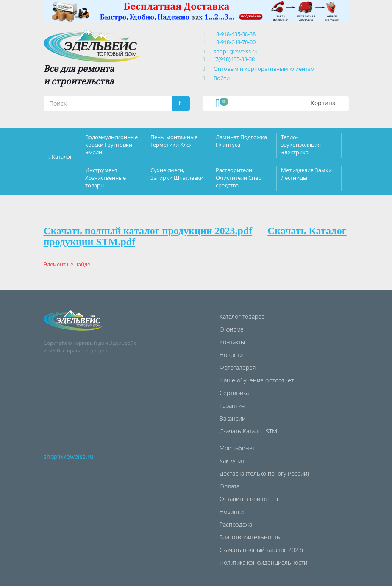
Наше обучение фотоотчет (257, 380)
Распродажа (236, 524)
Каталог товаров (242, 317)
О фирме (232, 329)
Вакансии (232, 418)
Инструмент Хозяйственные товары (106, 178)
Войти (222, 78)
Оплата (229, 486)
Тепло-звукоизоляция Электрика (301, 145)
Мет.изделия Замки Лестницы (306, 174)
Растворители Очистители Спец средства (239, 178)
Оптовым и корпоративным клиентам (264, 69)
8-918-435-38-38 (235, 34)
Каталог (62, 156)
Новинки (232, 512)
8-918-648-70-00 (235, 42)
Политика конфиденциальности (263, 562)
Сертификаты (238, 393)
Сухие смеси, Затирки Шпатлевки (177, 174)
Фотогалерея (238, 367)
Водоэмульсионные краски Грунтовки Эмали (111, 145)
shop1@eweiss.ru (236, 51)
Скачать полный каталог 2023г (262, 550)
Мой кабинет (237, 448)
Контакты (232, 342)
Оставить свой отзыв (249, 499)
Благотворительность (250, 537)
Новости (231, 355)
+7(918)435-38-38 (234, 59)
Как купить (234, 461)
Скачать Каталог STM (248, 431)
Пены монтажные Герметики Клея (174, 141)
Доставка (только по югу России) (264, 473)
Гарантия (232, 406)
